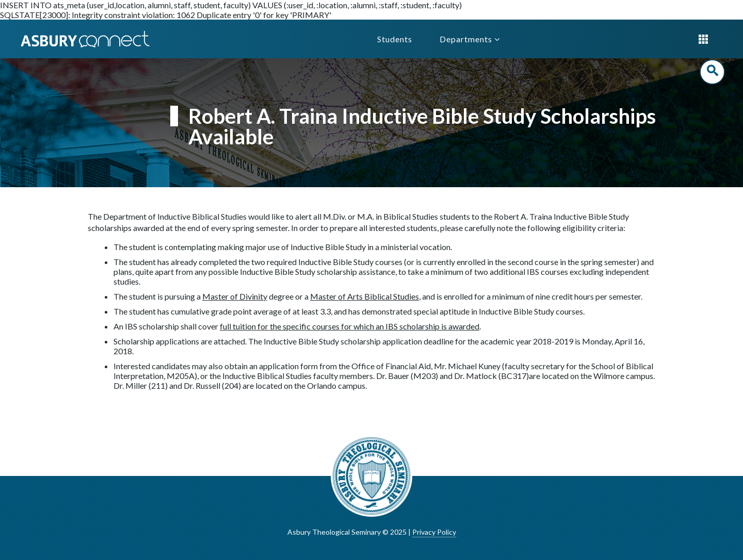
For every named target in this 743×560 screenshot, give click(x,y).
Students (395, 39)
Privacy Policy (434, 532)
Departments (470, 39)
